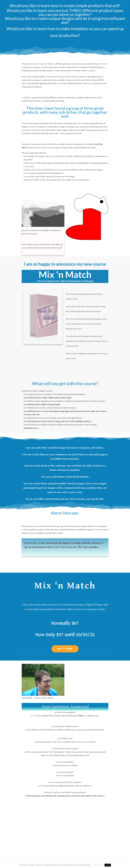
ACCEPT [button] (108, 865)
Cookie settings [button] (98, 865)
